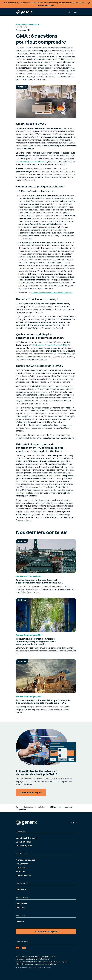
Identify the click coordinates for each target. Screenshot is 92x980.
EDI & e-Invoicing (23, 842)
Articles (42, 807)
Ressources (28, 807)
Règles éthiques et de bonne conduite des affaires (36, 964)
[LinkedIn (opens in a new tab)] (28, 30)
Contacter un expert (46, 931)
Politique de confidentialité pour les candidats (34, 961)
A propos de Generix (25, 860)
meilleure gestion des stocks (32, 161)
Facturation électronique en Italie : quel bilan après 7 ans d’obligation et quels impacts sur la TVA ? (43, 702)
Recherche (69, 12)
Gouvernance (22, 864)
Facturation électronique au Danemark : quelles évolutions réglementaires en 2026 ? (40, 581)
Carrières (20, 868)
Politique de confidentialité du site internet (33, 959)
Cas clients (21, 889)
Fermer (89, 3)
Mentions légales (61, 961)
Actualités (21, 871)
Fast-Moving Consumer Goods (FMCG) (50, 345)
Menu (75, 12)
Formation (21, 922)
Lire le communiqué (45, 5)
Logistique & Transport (27, 838)
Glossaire (21, 907)
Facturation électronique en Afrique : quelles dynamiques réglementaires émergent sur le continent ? (36, 641)
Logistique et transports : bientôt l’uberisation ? (52, 293)
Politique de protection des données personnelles (36, 956)
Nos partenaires (23, 875)
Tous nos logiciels (24, 846)
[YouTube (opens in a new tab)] (24, 948)
